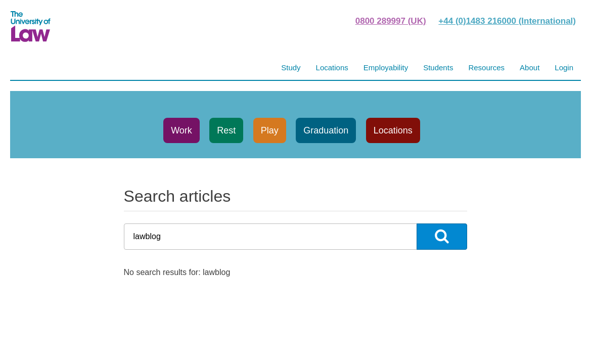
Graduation (326, 130)
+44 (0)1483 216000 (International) (507, 21)
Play (270, 130)
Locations (393, 130)
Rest (226, 130)
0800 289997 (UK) (391, 21)
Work (181, 130)
